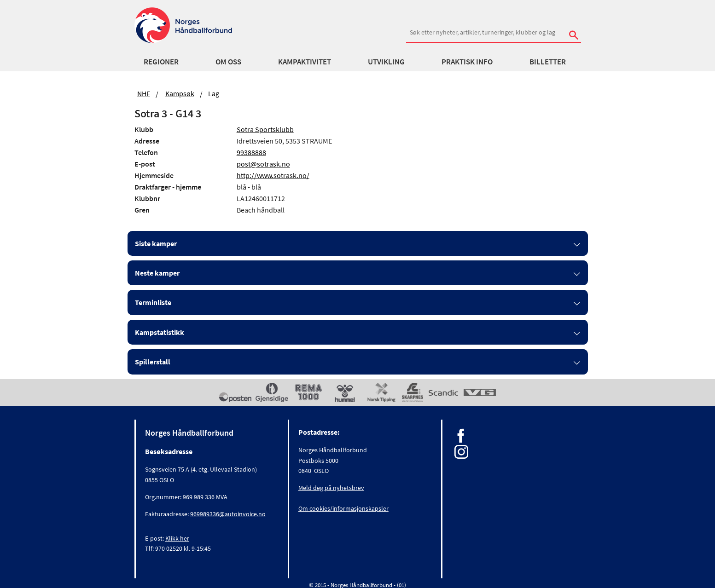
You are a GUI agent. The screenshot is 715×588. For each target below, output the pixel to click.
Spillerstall (153, 362)
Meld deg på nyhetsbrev (331, 488)
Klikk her (177, 538)
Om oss (228, 62)
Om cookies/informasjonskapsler (343, 508)
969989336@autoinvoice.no (228, 514)
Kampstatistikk (160, 332)
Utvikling (386, 62)
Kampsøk (180, 93)
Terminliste (153, 302)
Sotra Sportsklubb (265, 129)
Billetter (548, 62)
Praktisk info (467, 62)
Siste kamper (156, 243)
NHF (144, 93)
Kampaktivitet (305, 62)
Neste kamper (157, 273)
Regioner (161, 62)
